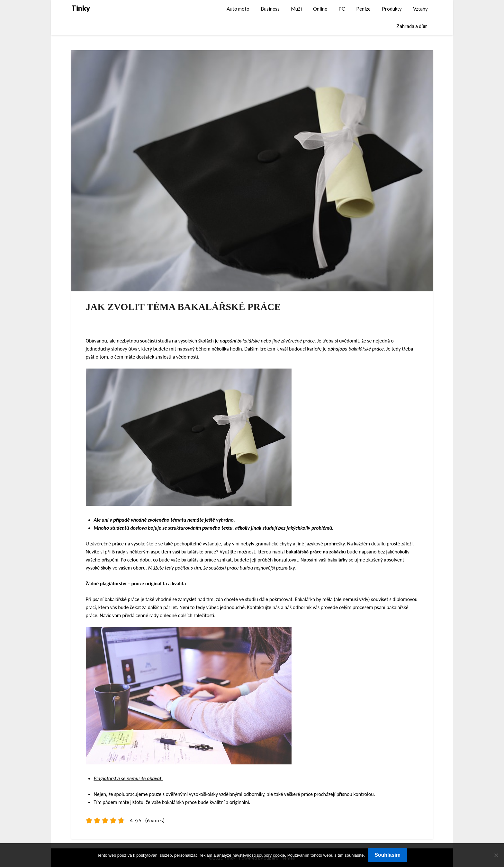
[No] (496, 855)
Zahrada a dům (412, 26)
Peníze (363, 9)
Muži (296, 9)
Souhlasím (387, 855)
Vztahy (420, 9)
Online (320, 9)
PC (342, 9)
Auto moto (238, 9)
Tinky (81, 8)
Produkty (392, 9)
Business (270, 9)
